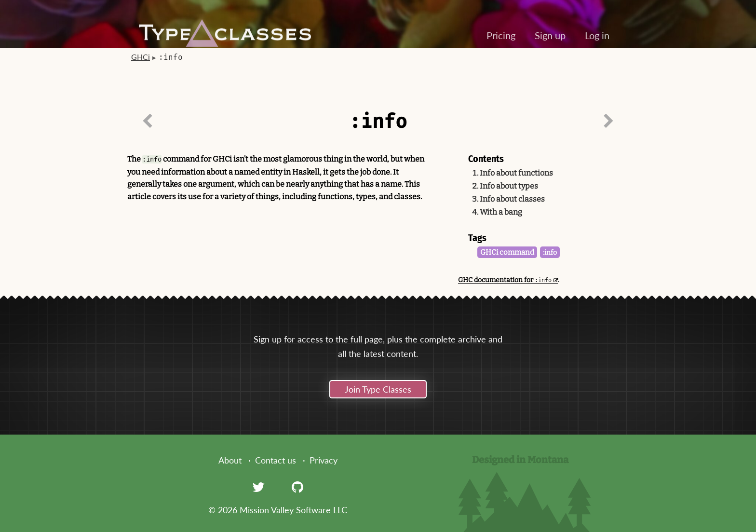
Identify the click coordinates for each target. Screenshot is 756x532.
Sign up (550, 35)
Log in (597, 35)
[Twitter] (258, 487)
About (230, 460)
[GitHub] (297, 487)
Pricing (501, 35)
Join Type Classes (378, 389)
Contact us (276, 460)
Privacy (324, 460)
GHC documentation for (505, 280)
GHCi (141, 57)
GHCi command (507, 252)
